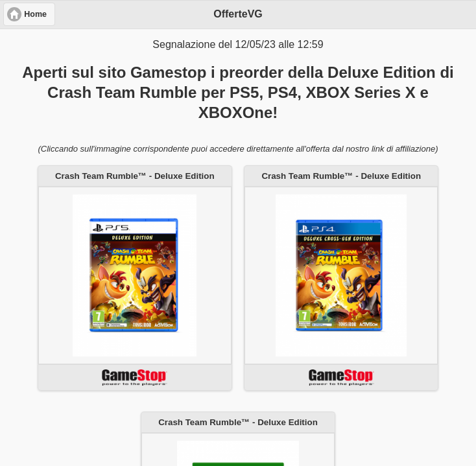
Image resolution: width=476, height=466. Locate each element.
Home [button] (35, 14)
